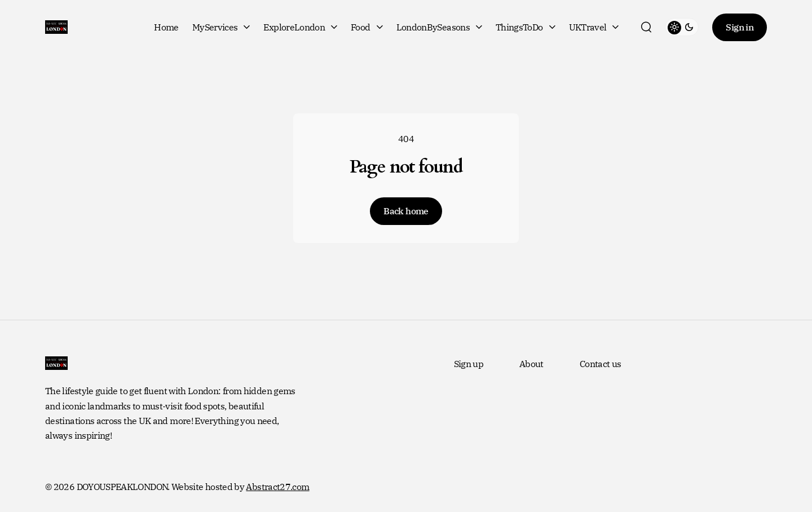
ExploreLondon (300, 27)
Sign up (469, 364)
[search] (646, 27)
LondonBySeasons (439, 27)
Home (166, 27)
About (531, 364)
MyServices (221, 27)
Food (367, 27)
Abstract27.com (277, 487)
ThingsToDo (526, 27)
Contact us (601, 364)
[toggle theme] (682, 27)
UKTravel (594, 27)
